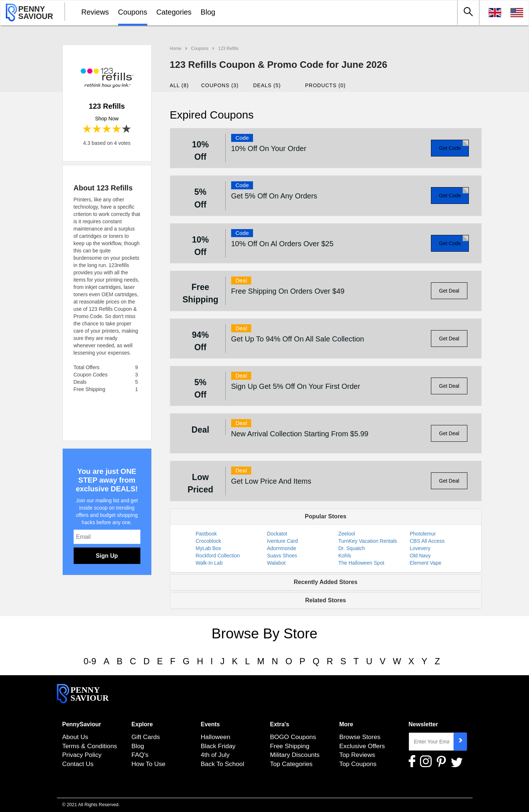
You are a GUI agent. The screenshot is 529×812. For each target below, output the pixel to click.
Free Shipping (290, 746)
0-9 (90, 661)
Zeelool (347, 534)
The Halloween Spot (361, 563)
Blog (208, 12)
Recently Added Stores (326, 582)
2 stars (97, 129)
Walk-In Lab (209, 563)
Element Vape (426, 563)
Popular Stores (326, 516)
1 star (87, 129)
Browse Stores (360, 737)
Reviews (95, 12)
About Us (75, 737)
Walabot (276, 563)
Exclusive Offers (362, 746)
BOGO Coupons (293, 737)
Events (210, 724)
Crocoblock (209, 541)
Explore (142, 724)
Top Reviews (357, 755)
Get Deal (449, 291)
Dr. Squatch (352, 548)
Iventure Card (282, 541)
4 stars (117, 129)
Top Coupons (358, 764)
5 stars (127, 129)
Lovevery (420, 548)
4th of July (215, 755)
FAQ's (140, 755)
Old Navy (420, 556)
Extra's (280, 724)
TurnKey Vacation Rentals (368, 541)
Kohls (345, 556)
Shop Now (107, 119)
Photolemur (423, 534)
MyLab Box (209, 548)
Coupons (133, 12)
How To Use (149, 764)
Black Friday (218, 746)
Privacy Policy (82, 755)
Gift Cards (146, 737)
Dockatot (277, 534)
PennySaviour (82, 724)
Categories (174, 12)
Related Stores (326, 600)
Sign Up (107, 556)
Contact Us (78, 764)
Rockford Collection (218, 556)
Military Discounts (295, 755)
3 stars (107, 129)
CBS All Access (427, 541)
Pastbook (206, 534)
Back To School (223, 764)
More (346, 724)
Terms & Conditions (90, 746)
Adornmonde (281, 548)
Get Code (450, 148)
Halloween (216, 737)
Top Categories (291, 764)
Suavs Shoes (282, 556)
